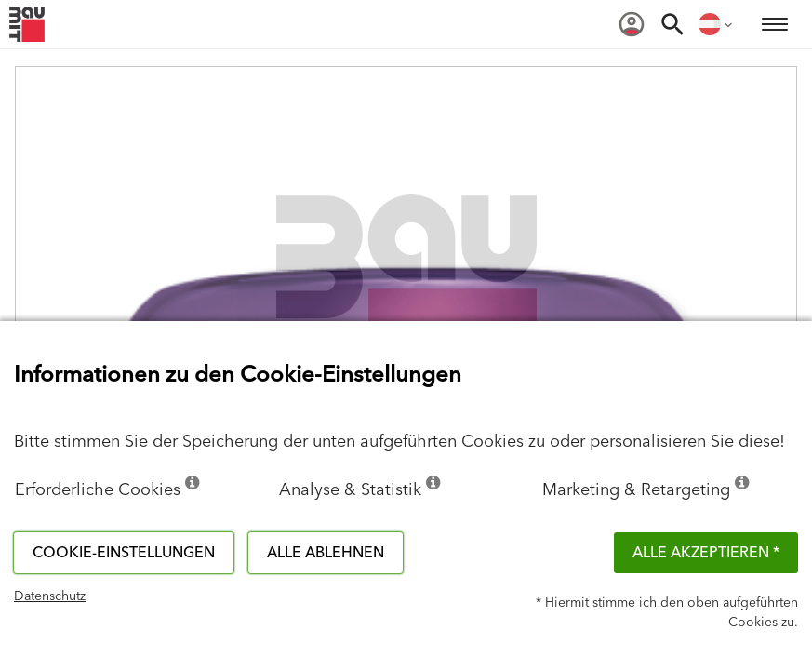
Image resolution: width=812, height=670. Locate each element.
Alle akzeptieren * (706, 553)
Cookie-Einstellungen (124, 553)
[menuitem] (632, 24)
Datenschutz (50, 596)
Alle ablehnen (326, 553)
